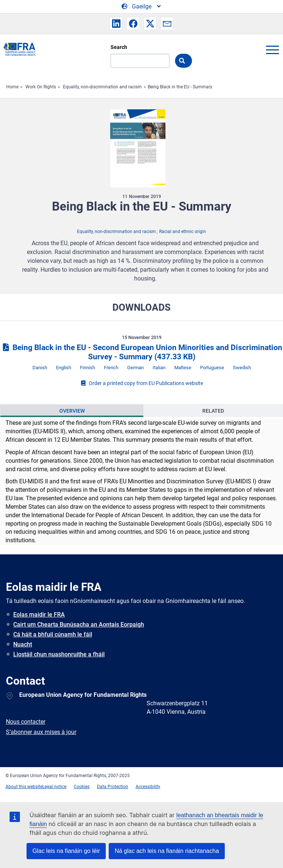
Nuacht (23, 644)
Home (12, 87)
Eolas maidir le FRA (39, 615)
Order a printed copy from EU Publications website (141, 383)
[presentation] (72, 411)
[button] (116, 24)
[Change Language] (142, 7)
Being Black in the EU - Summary (180, 87)
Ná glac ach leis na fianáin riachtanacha (167, 851)
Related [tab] (213, 411)
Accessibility (148, 787)
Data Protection (113, 787)
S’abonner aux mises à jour (41, 732)
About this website (24, 787)
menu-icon (272, 50)
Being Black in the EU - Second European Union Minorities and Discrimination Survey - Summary (141, 352)
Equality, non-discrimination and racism (102, 87)
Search (119, 47)
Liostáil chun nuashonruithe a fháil (59, 654)
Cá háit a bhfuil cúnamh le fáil (53, 634)
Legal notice (54, 787)
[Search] (140, 61)
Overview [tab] (72, 411)
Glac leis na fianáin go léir (66, 851)
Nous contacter (26, 722)
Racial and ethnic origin (183, 232)
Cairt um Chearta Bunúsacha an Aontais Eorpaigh (79, 624)
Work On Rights (41, 87)
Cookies (82, 787)
